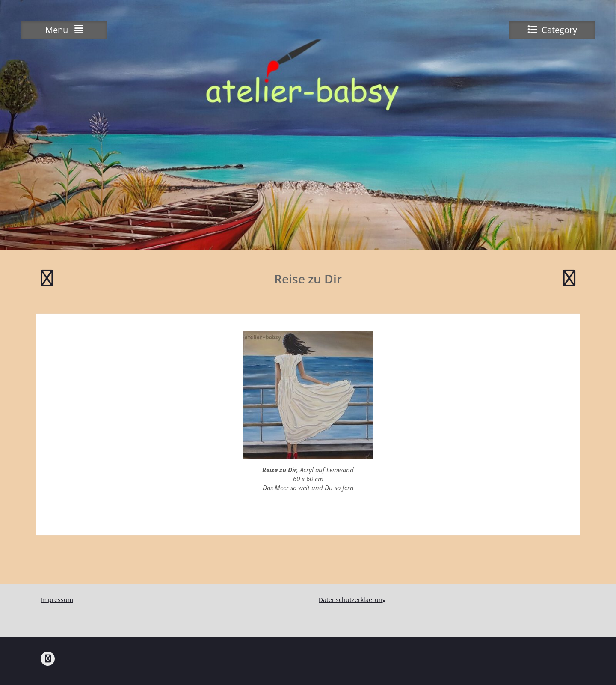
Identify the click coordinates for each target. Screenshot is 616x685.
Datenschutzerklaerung (352, 600)
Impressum (57, 600)
